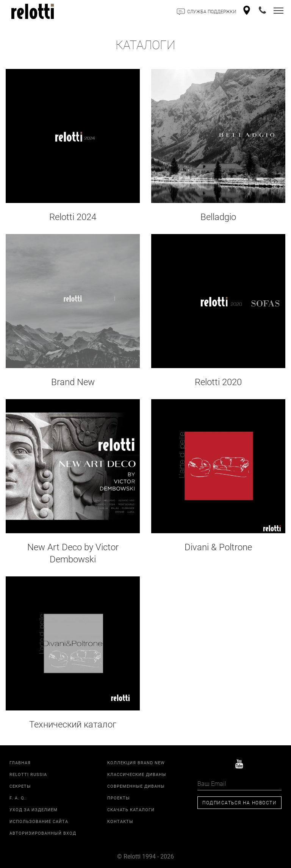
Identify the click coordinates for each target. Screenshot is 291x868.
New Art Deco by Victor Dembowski (73, 553)
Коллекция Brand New (136, 763)
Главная (20, 763)
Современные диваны (136, 786)
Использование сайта (39, 821)
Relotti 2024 (73, 217)
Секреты (20, 786)
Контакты (120, 821)
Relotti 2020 (218, 382)
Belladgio (218, 217)
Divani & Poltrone (218, 547)
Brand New (73, 382)
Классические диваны (137, 774)
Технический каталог (73, 724)
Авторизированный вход (43, 833)
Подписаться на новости (239, 802)
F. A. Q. (18, 798)
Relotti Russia (28, 774)
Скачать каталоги (131, 809)
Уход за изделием (34, 809)
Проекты (119, 798)
